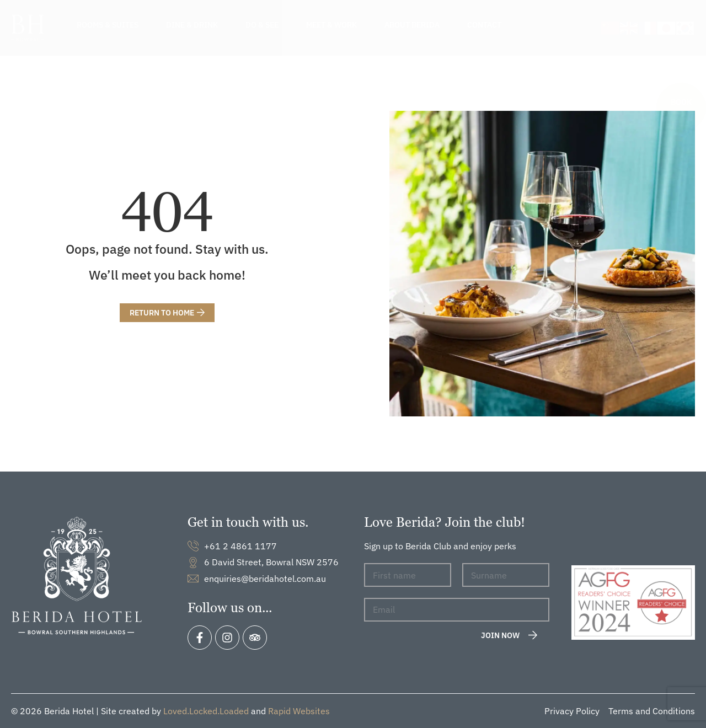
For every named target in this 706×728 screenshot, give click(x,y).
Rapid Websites (299, 711)
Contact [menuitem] (484, 25)
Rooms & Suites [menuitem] (108, 25)
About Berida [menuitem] (412, 25)
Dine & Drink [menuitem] (192, 25)
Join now (500, 635)
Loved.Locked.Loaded (206, 711)
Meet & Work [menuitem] (331, 25)
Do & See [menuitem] (262, 25)
